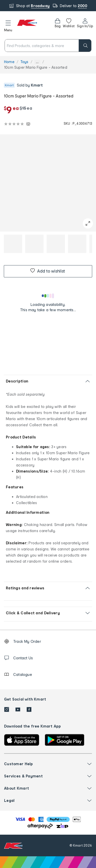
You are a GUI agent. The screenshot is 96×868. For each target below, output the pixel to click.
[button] (8, 25)
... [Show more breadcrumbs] (37, 62)
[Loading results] (48, 296)
